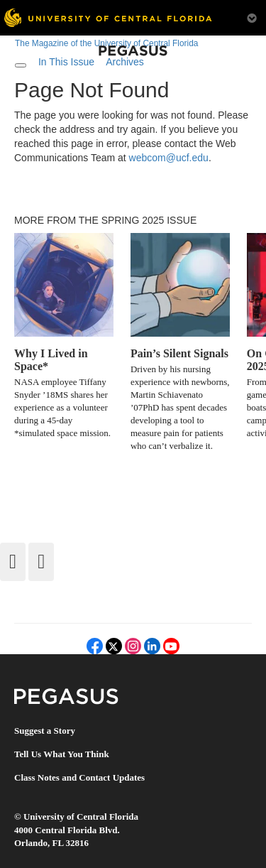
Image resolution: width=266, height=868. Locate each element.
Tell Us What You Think (62, 754)
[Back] (13, 562)
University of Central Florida (81, 817)
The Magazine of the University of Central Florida (106, 43)
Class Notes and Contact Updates (79, 777)
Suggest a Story (45, 731)
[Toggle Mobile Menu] (252, 17)
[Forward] (41, 562)
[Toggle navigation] (21, 65)
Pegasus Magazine (66, 696)
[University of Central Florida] (108, 17)
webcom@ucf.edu (169, 158)
